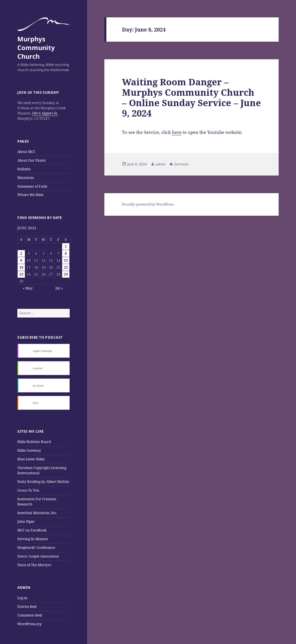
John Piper (26, 522)
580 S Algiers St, (45, 113)
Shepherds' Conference (36, 548)
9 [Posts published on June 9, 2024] (21, 260)
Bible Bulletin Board (34, 442)
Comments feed (30, 615)
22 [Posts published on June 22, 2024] (66, 267)
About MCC (26, 152)
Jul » (59, 288)
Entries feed (27, 607)
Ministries (26, 178)
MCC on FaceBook (32, 530)
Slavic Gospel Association (38, 556)
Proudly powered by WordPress (148, 204)
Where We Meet (30, 195)
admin (161, 164)
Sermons (182, 164)
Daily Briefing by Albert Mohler (43, 482)
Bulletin (24, 169)
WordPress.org (29, 624)
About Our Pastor (32, 160)
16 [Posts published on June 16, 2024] (21, 267)
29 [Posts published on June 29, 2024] (66, 274)
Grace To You (28, 490)
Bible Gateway (29, 450)
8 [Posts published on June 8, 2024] (66, 253)
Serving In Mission (33, 539)
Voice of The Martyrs (34, 565)
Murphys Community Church (36, 47)
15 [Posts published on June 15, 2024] (66, 260)
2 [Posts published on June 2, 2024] (21, 253)
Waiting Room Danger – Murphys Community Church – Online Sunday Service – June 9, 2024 (192, 97)
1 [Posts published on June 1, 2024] (66, 247)
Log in (22, 598)
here (177, 132)
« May (28, 288)
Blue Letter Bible (31, 459)
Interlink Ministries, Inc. (37, 513)
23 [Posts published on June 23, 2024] (21, 274)
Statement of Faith (32, 186)
